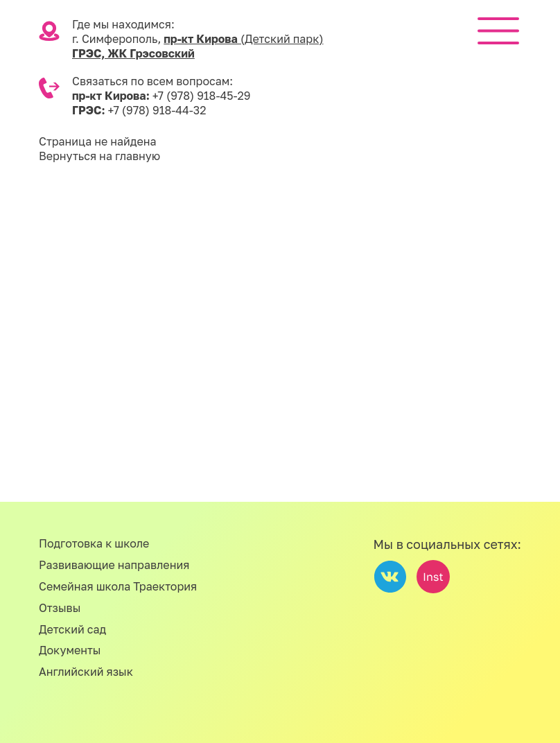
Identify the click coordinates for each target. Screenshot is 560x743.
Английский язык (86, 672)
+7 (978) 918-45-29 (202, 96)
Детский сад (72, 629)
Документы (70, 650)
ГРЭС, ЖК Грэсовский (133, 53)
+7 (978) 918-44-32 (157, 110)
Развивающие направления (114, 565)
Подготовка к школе (94, 543)
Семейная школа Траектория (118, 586)
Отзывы (60, 608)
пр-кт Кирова (243, 39)
